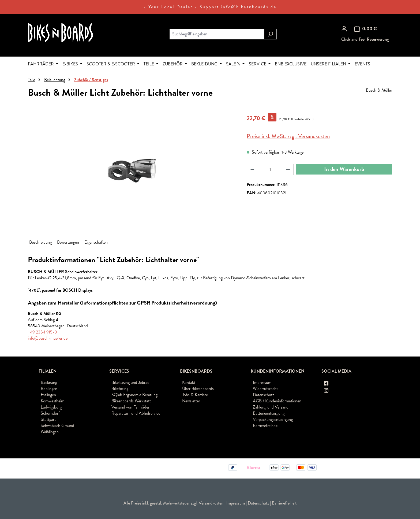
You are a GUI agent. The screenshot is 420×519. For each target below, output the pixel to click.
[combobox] (217, 34)
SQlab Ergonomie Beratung (134, 395)
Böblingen (49, 389)
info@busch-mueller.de (48, 338)
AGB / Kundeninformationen (277, 401)
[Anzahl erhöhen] (288, 169)
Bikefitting (120, 389)
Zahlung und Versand (271, 407)
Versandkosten (211, 503)
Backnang (49, 382)
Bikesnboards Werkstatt (131, 401)
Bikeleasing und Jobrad (130, 382)
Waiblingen (50, 432)
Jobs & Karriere (195, 395)
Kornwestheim (52, 401)
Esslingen (48, 395)
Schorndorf (50, 413)
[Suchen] (270, 34)
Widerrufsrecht (265, 389)
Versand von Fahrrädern (132, 407)
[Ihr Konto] (344, 29)
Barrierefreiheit (265, 426)
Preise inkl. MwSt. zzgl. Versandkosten (288, 136)
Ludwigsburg (51, 407)
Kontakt (189, 382)
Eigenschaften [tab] (96, 242)
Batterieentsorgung (269, 413)
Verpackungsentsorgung (273, 419)
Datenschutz (263, 395)
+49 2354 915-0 (42, 332)
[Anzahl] (270, 169)
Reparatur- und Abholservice (136, 413)
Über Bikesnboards (198, 389)
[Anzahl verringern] (252, 169)
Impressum (262, 382)
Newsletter (191, 401)
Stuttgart (48, 419)
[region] (132, 170)
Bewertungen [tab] (68, 242)
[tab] (40, 242)
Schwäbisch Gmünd (57, 426)
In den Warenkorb (344, 169)
